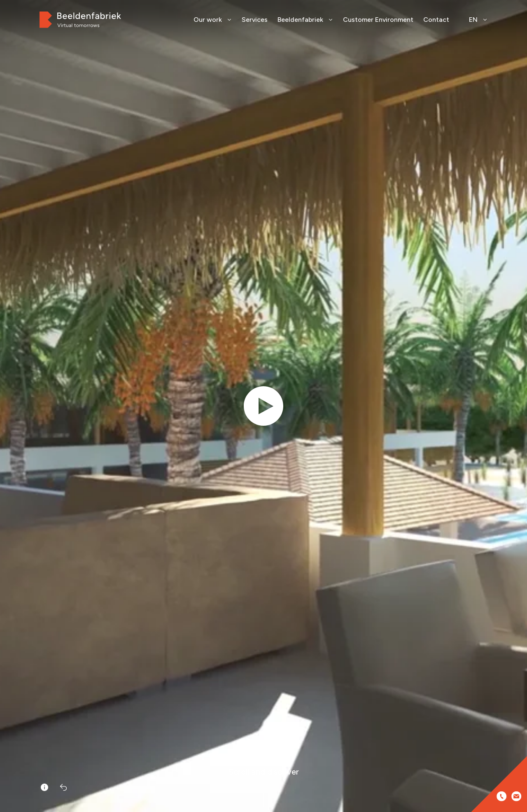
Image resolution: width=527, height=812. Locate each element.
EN (478, 20)
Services (255, 20)
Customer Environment (378, 20)
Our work (213, 20)
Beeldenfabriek (305, 20)
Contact (436, 20)
